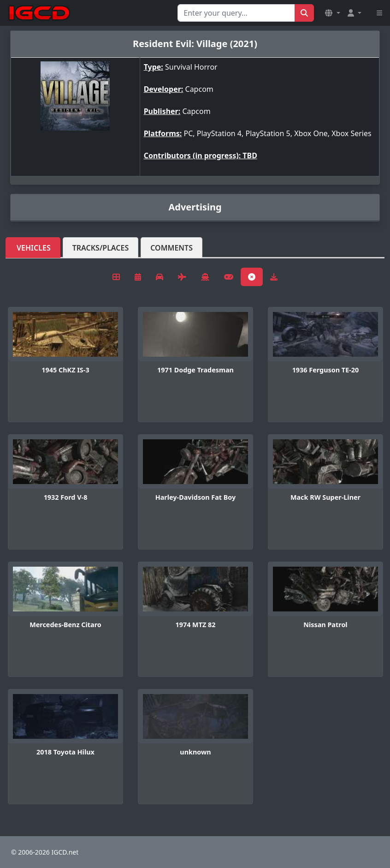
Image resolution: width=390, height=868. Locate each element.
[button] (332, 13)
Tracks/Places (101, 248)
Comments (171, 248)
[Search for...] (236, 13)
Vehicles (34, 248)
